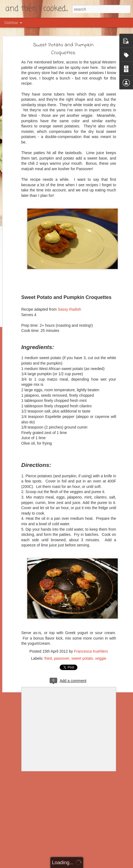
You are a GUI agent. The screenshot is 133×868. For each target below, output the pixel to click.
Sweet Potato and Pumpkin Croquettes (63, 49)
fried (48, 658)
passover (62, 658)
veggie (101, 658)
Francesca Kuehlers (91, 651)
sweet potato (82, 658)
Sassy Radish (69, 309)
